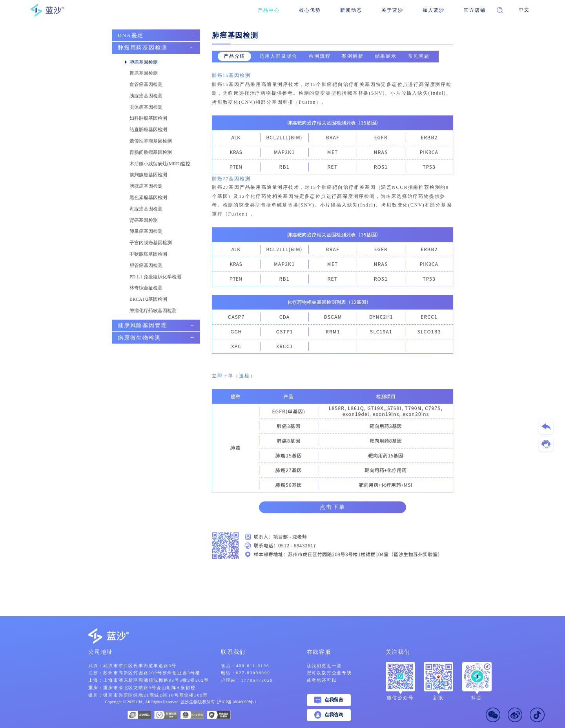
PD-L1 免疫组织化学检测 (155, 277)
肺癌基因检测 (144, 62)
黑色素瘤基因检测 (148, 198)
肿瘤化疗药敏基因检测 (153, 311)
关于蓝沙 (392, 10)
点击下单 (333, 507)
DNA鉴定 (131, 35)
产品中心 (269, 10)
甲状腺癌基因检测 (148, 254)
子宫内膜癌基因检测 (151, 243)
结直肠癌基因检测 (148, 130)
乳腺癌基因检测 (146, 209)
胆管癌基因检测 (146, 265)
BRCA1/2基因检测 (148, 299)
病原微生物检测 (139, 338)
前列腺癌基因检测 (148, 175)
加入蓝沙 (433, 10)
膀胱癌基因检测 (146, 186)
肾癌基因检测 (144, 220)
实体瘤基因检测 (146, 107)
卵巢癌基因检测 (146, 231)
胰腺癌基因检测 (146, 96)
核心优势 (310, 10)
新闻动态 (351, 10)
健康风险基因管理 (142, 325)
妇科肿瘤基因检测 (148, 118)
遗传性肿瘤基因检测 (151, 141)
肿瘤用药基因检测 (142, 48)
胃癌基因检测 (144, 73)
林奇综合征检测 (146, 288)
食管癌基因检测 (146, 84)
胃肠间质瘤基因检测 (151, 152)
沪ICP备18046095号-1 (237, 702)
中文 (524, 10)
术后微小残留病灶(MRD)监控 (160, 164)
